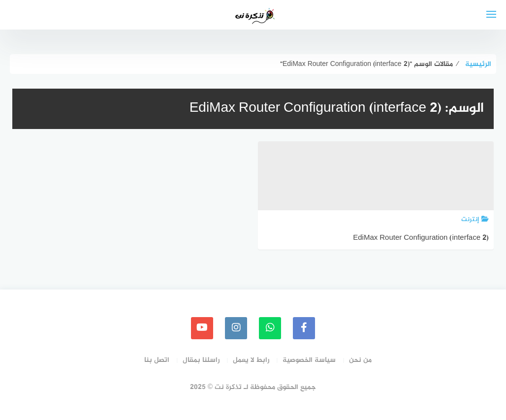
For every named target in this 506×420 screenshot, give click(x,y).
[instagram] (236, 328)
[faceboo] (304, 328)
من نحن (360, 360)
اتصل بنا (157, 360)
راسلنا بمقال (201, 360)
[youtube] (202, 328)
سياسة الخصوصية (309, 360)
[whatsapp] (270, 328)
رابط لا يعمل (251, 360)
